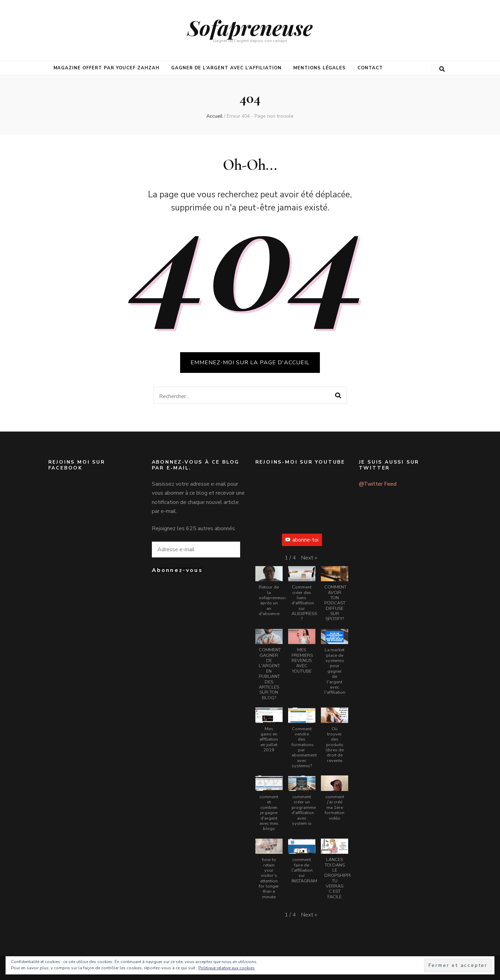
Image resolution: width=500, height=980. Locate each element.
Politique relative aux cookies (227, 968)
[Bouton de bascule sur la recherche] (442, 69)
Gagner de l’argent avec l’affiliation (226, 68)
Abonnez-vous (177, 570)
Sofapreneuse (250, 27)
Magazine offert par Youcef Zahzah (106, 68)
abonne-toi (302, 540)
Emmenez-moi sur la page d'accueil (250, 363)
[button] (309, 558)
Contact (370, 68)
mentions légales (320, 68)
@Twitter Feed (378, 484)
